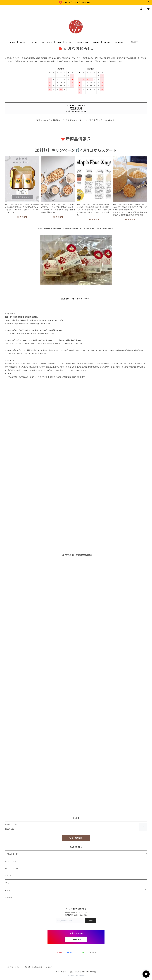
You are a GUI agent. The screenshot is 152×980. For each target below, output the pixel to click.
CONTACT (120, 42)
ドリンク (8, 883)
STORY (69, 42)
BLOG (34, 42)
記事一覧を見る (76, 838)
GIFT (59, 42)
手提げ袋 (8, 898)
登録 (91, 921)
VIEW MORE (22, 217)
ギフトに (8, 890)
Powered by (76, 976)
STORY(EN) (83, 42)
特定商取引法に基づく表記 (33, 967)
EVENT (96, 42)
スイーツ (8, 876)
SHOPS (107, 42)
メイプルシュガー (11, 861)
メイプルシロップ (11, 854)
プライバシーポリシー (14, 967)
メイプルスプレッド (12, 869)
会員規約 (49, 967)
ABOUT (23, 42)
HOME (12, 42)
